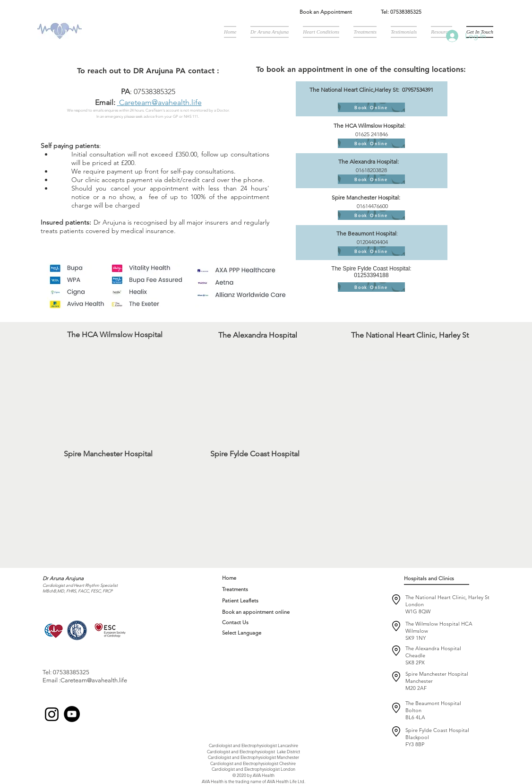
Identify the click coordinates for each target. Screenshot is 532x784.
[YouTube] (72, 714)
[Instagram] (52, 714)
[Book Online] (371, 107)
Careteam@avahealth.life (160, 102)
